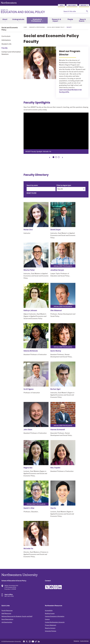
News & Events (83, 20)
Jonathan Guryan (57, 270)
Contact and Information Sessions (11, 53)
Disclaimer (76, 641)
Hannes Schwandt (58, 430)
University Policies (51, 631)
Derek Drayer (56, 230)
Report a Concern (50, 628)
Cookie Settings (84, 641)
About (5, 20)
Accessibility (49, 611)
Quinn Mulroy (56, 351)
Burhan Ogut (55, 389)
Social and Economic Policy (56, 27)
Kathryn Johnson (30, 311)
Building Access (50, 613)
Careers (47, 619)
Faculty (5, 48)
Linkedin (60, 587)
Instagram (56, 587)
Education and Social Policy (31, 12)
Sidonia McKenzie (31, 351)
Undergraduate (18, 20)
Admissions (6, 40)
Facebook (51, 587)
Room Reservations (7, 619)
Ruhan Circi (28, 230)
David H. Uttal (29, 508)
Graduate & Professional (37, 20)
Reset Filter (31, 193)
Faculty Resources (7, 611)
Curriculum (6, 36)
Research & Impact (56, 20)
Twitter (47, 587)
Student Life (6, 44)
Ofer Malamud (56, 311)
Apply (61, 5)
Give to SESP (72, 5)
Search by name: (32, 185)
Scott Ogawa (29, 389)
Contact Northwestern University (55, 622)
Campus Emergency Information (55, 616)
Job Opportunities (7, 622)
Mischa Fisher (29, 270)
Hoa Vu (53, 508)
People (70, 20)
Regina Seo (28, 468)
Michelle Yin (28, 549)
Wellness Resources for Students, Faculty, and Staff (17, 616)
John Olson (28, 430)
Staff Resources (6, 613)
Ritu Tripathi (55, 468)
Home (25, 27)
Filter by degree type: (64, 185)
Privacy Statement (51, 625)
